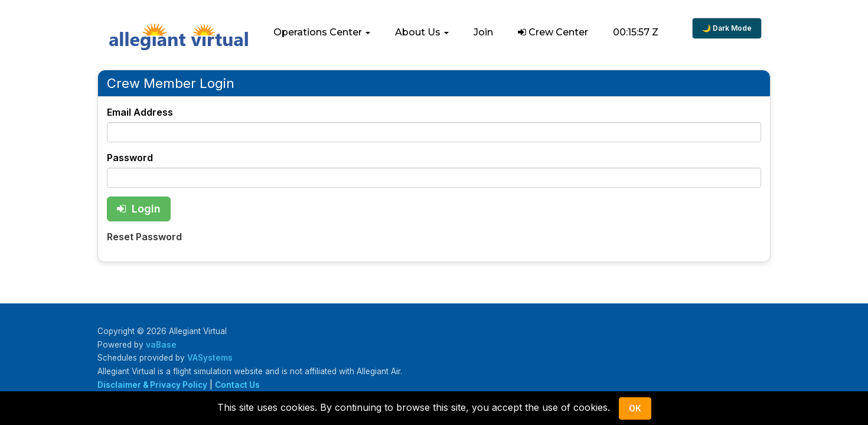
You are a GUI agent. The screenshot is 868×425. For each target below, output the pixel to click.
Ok (635, 408)
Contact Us (237, 385)
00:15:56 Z (636, 32)
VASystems (210, 358)
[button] (322, 32)
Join (483, 32)
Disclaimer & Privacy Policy (152, 385)
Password (130, 158)
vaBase (161, 345)
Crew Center (553, 32)
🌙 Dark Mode (727, 28)
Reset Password (144, 237)
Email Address (140, 112)
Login (139, 209)
